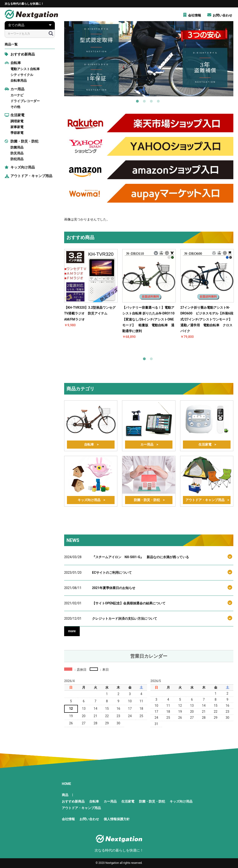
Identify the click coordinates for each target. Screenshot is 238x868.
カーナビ (17, 95)
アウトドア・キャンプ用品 (28, 176)
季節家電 (17, 133)
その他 (15, 107)
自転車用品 (19, 81)
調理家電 (17, 121)
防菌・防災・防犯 (21, 141)
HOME (66, 784)
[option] (149, 59)
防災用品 (17, 153)
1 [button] (138, 102)
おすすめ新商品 (20, 54)
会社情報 (68, 819)
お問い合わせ (89, 819)
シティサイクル (22, 75)
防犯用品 (17, 159)
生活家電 (15, 115)
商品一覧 (11, 44)
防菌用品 (17, 147)
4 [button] (159, 102)
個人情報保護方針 (117, 819)
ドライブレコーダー (25, 101)
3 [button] (152, 102)
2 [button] (145, 102)
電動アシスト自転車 (25, 69)
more (72, 631)
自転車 (13, 63)
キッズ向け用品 (20, 167)
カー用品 (15, 89)
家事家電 (17, 127)
